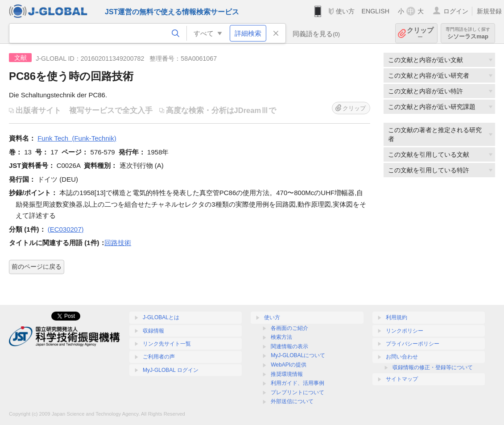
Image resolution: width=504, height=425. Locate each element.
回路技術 (118, 243)
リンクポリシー (405, 331)
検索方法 (281, 337)
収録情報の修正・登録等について (433, 367)
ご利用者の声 (159, 357)
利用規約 (397, 317)
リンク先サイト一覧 (167, 344)
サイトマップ (402, 379)
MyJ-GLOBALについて (298, 355)
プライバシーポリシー (413, 344)
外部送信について (292, 401)
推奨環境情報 (287, 374)
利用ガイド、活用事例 (297, 383)
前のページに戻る (37, 267)
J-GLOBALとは (161, 317)
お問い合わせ (402, 357)
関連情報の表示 (289, 346)
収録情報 (153, 331)
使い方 (345, 11)
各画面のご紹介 (289, 328)
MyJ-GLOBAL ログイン (171, 370)
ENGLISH (375, 11)
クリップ (420, 33)
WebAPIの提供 (289, 365)
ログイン (456, 11)
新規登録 (489, 11)
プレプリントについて (297, 392)
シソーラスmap (468, 33)
